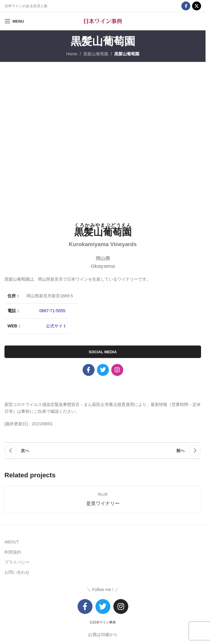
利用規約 (13, 552)
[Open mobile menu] (14, 21)
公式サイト (56, 326)
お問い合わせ (17, 572)
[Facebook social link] (186, 6)
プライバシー (17, 562)
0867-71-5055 (52, 311)
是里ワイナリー (103, 503)
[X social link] (197, 6)
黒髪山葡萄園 (96, 54)
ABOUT (12, 542)
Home (72, 54)
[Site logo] (103, 21)
